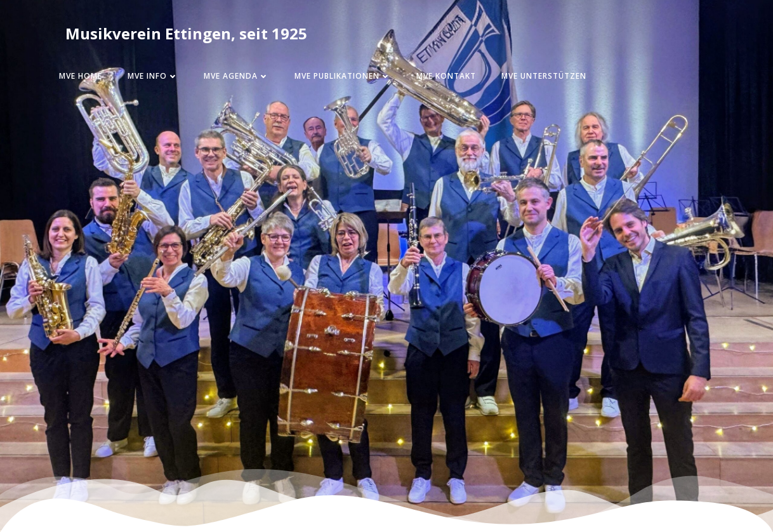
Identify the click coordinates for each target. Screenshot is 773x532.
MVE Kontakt (446, 76)
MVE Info (153, 76)
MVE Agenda (236, 76)
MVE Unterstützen (544, 76)
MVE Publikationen (343, 76)
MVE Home (81, 76)
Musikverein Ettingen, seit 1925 (186, 33)
